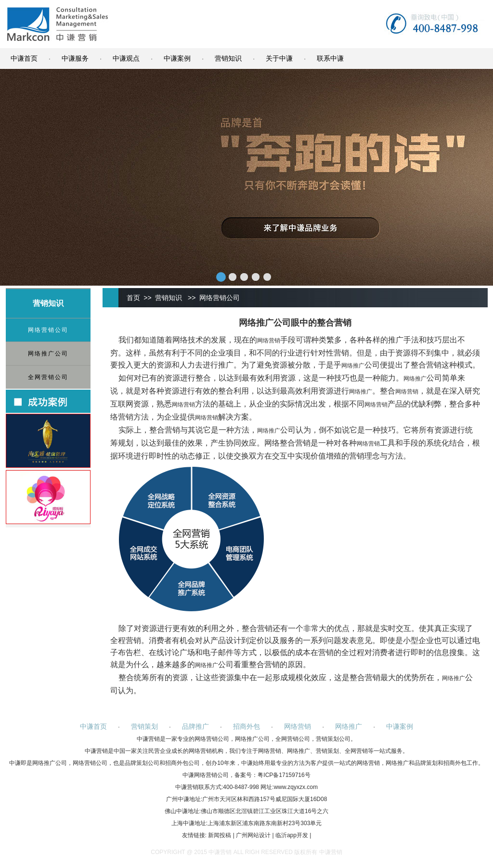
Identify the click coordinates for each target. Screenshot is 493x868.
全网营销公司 (48, 377)
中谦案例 (177, 58)
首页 (133, 298)
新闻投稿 (220, 835)
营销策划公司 (333, 739)
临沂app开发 (292, 835)
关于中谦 (279, 58)
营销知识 (228, 58)
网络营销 (269, 341)
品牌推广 (195, 726)
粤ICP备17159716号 (284, 775)
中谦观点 (126, 58)
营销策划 (144, 726)
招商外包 (246, 726)
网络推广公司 (48, 354)
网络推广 (353, 366)
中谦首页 (24, 58)
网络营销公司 (48, 330)
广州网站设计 (253, 835)
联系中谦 (330, 58)
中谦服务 (75, 58)
